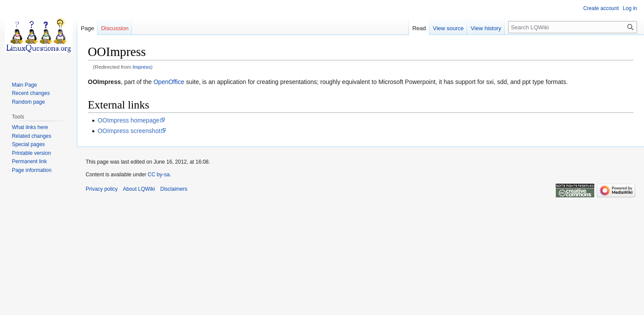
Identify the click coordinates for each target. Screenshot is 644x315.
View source (448, 28)
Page (87, 28)
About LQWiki (139, 189)
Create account (601, 8)
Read (419, 28)
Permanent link (29, 161)
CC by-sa (159, 175)
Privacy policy (102, 189)
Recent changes (31, 93)
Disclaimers (174, 189)
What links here (30, 127)
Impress (142, 67)
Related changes (31, 136)
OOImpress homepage (128, 120)
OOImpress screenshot (129, 131)
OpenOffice (169, 82)
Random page (28, 102)
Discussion (115, 28)
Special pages (28, 144)
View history (486, 28)
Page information (32, 170)
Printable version (31, 153)
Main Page (24, 85)
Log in (630, 8)
